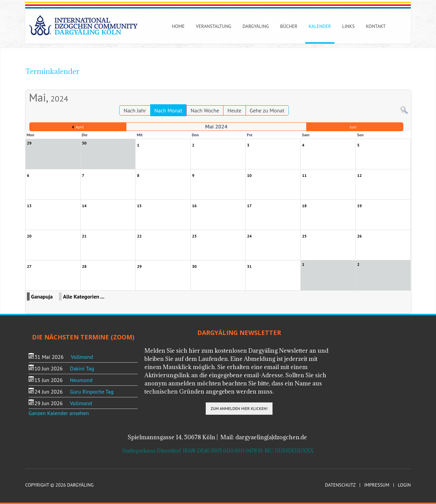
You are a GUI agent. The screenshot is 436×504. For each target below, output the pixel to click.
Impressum (377, 485)
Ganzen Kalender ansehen (59, 413)
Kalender (320, 26)
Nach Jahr (135, 110)
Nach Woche (205, 110)
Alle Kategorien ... (84, 296)
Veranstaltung (214, 26)
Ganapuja (42, 296)
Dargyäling (256, 26)
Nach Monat (168, 110)
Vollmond (82, 357)
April (80, 127)
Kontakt (376, 26)
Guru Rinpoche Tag (92, 392)
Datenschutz (340, 485)
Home (178, 26)
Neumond (81, 380)
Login (404, 485)
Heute (235, 110)
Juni (353, 127)
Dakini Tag (82, 368)
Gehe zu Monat (267, 110)
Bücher (289, 26)
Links (349, 26)
